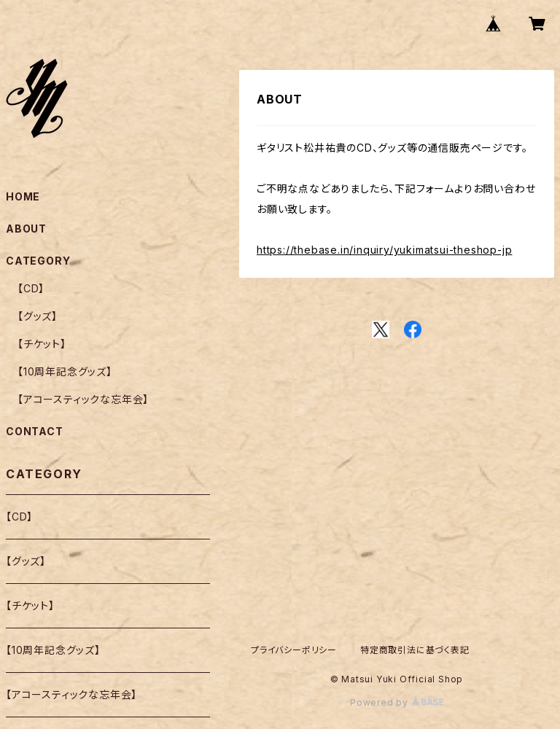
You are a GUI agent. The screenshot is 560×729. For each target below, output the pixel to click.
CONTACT (35, 431)
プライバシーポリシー (294, 650)
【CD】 (31, 288)
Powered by (397, 702)
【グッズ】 (38, 316)
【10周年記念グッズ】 (65, 371)
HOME (23, 196)
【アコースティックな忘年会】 (83, 399)
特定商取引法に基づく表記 (415, 650)
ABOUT (26, 229)
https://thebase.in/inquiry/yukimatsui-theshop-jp (384, 250)
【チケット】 (42, 344)
